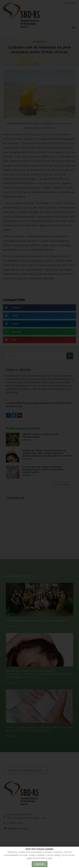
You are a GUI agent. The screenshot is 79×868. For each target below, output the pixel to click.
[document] (39, 434)
